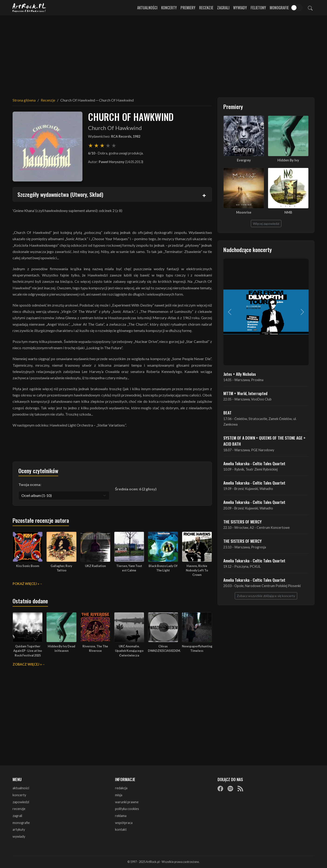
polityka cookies (127, 809)
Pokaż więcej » (26, 584)
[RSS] (240, 788)
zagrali (17, 816)
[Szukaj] (310, 8)
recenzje (19, 809)
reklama (121, 816)
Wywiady (240, 8)
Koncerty (169, 8)
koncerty (19, 795)
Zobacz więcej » (27, 664)
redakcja (121, 788)
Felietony (258, 8)
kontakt (121, 829)
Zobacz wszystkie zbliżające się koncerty (266, 596)
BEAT (227, 413)
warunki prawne (127, 802)
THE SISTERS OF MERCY (242, 522)
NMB (288, 212)
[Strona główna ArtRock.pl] (29, 8)
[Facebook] (220, 788)
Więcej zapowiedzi (266, 224)
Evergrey (244, 160)
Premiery (188, 8)
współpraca (124, 823)
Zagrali (223, 8)
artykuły (19, 829)
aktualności (21, 788)
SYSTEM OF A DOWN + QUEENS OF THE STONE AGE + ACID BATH (264, 441)
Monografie (279, 8)
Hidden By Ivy (288, 160)
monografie (21, 823)
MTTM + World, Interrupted (245, 393)
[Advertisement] (163, 54)
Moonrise (244, 212)
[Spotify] (230, 788)
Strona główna (24, 100)
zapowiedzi (21, 802)
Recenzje (206, 8)
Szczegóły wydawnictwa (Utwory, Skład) (60, 194)
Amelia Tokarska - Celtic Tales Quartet (254, 463)
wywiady (19, 836)
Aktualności (147, 8)
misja (119, 795)
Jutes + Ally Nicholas (240, 374)
